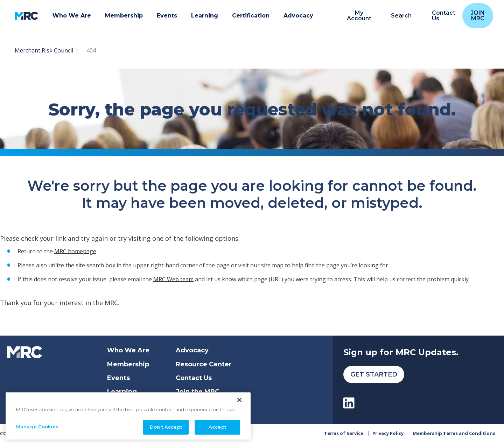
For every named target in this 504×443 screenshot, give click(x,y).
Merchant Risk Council (44, 50)
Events (118, 378)
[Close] (239, 398)
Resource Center (204, 364)
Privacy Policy (388, 433)
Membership (128, 364)
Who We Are (128, 350)
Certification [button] (251, 16)
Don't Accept (166, 425)
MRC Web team (173, 279)
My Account (359, 16)
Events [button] (167, 16)
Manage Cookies (37, 425)
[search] (397, 16)
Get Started (374, 374)
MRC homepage (75, 251)
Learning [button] (205, 16)
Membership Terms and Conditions (454, 433)
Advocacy (192, 350)
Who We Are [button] (72, 16)
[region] (128, 414)
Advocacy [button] (298, 16)
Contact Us (194, 378)
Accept (217, 425)
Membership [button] (124, 16)
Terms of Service (344, 433)
